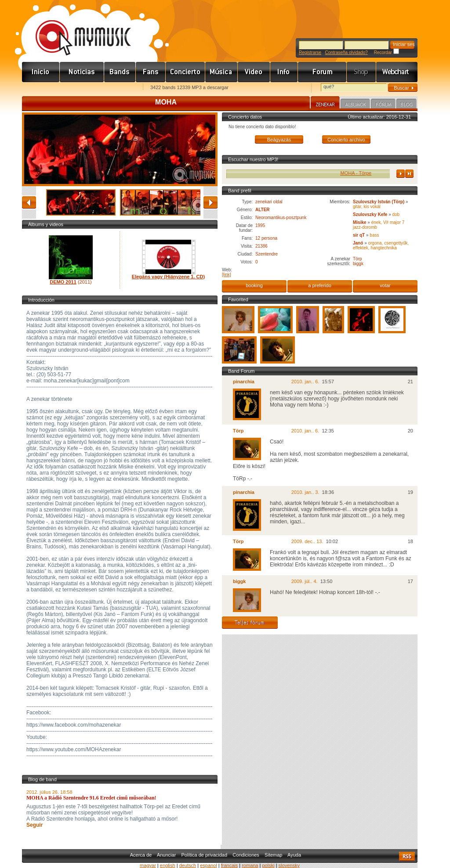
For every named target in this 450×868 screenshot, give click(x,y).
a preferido (320, 285)
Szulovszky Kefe (370, 214)
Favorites (40, 88)
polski (268, 865)
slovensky (289, 865)
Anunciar (166, 855)
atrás (29, 202)
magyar (148, 865)
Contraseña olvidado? (346, 52)
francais (230, 865)
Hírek (82, 72)
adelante (210, 202)
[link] (227, 275)
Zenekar (325, 104)
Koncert (185, 72)
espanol (209, 865)
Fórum (322, 72)
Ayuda (294, 855)
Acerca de (141, 855)
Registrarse (310, 52)
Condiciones (246, 855)
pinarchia (244, 382)
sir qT (359, 235)
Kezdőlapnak (77, 88)
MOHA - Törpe (364, 173)
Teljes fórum (250, 623)
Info (284, 72)
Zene (221, 72)
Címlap (41, 72)
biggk (358, 264)
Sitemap (273, 855)
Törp (357, 259)
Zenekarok (120, 72)
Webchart (397, 72)
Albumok (355, 105)
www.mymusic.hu (76, 29)
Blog (406, 105)
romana (250, 865)
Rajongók (151, 72)
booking (254, 285)
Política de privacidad (205, 855)
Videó (254, 72)
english (168, 865)
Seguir (34, 825)
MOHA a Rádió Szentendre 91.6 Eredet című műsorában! (91, 798)
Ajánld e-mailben (115, 88)
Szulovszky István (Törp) (379, 202)
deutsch (188, 865)
